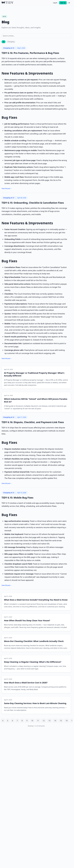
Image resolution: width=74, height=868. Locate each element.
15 (61, 721)
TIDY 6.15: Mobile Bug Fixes (17, 498)
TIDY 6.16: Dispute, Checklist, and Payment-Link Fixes (33, 422)
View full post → (7, 188)
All (4, 42)
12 (44, 721)
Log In (55, 3)
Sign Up (63, 3)
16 (67, 721)
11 (38, 721)
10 (32, 721)
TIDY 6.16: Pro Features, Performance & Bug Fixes (30, 53)
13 (49, 721)
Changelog (11, 42)
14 (55, 721)
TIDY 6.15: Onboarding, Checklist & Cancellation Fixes (33, 203)
